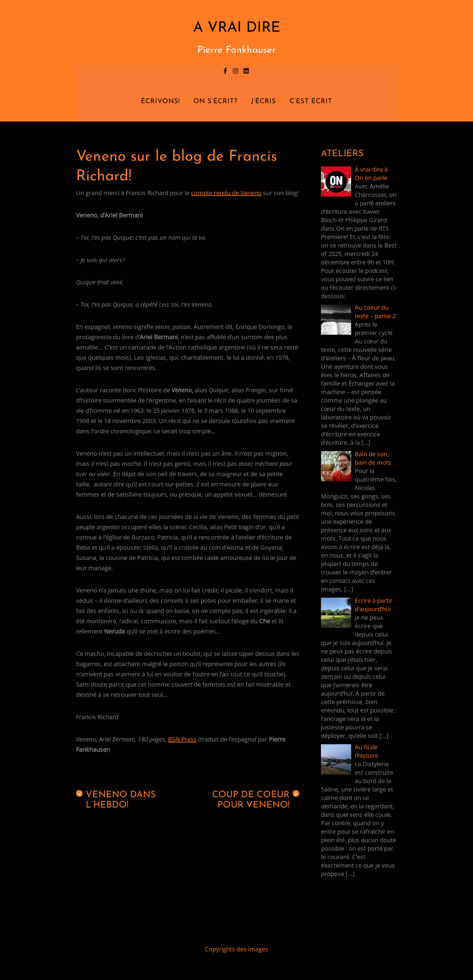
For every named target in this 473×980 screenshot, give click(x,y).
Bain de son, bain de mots (373, 458)
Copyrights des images (237, 949)
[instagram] (236, 70)
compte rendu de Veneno (226, 193)
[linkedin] (246, 70)
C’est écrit (311, 101)
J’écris (263, 101)
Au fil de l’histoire (367, 751)
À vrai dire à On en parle (371, 174)
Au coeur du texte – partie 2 (375, 312)
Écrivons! (160, 101)
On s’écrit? (215, 101)
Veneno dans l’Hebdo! (116, 800)
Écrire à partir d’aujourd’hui (374, 605)
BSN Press (182, 739)
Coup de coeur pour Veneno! (256, 800)
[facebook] (225, 70)
